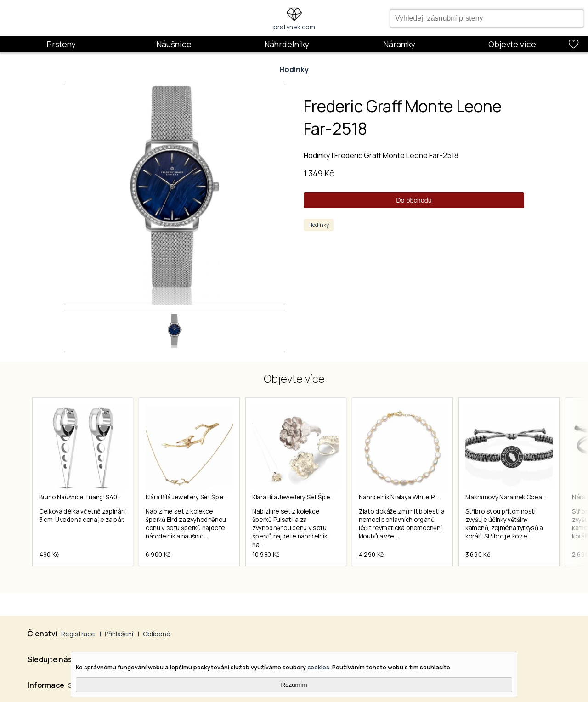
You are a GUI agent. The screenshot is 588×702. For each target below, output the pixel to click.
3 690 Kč (478, 555)
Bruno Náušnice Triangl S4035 (82, 497)
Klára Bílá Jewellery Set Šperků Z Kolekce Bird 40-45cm (223, 497)
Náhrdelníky (287, 44)
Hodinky (294, 69)
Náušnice (174, 44)
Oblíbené (157, 634)
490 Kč (49, 555)
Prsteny (61, 44)
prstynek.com (294, 27)
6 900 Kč (158, 555)
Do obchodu (414, 200)
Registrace (78, 634)
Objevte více (512, 44)
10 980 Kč (266, 555)
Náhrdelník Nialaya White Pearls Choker (415, 497)
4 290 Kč (371, 555)
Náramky (399, 44)
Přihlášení (119, 634)
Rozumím (294, 685)
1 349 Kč (319, 173)
